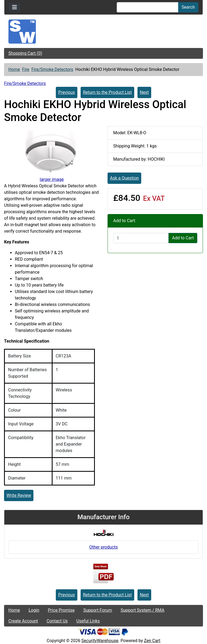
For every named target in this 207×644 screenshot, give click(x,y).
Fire (26, 69)
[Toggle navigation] (15, 7)
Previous (67, 92)
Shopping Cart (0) (25, 53)
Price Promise (61, 610)
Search (188, 7)
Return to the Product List (107, 92)
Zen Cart (152, 641)
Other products (103, 547)
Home (14, 69)
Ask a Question (124, 178)
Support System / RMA (142, 610)
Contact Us (57, 621)
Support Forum (98, 610)
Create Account (23, 621)
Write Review (19, 495)
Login (34, 610)
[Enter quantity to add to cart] (141, 238)
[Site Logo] (103, 32)
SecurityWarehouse (100, 641)
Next (144, 92)
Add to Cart (183, 238)
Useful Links (88, 621)
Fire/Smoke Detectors (52, 69)
